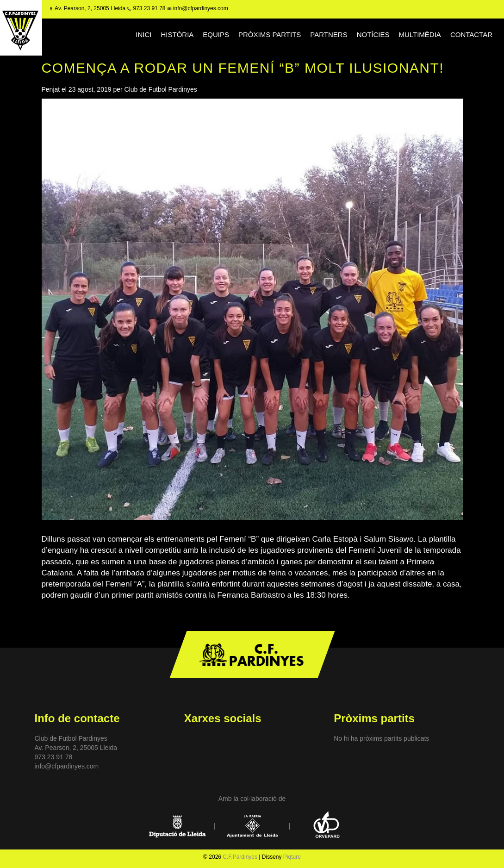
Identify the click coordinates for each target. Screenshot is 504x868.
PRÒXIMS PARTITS (270, 34)
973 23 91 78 (149, 8)
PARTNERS (329, 34)
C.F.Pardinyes (240, 857)
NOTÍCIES (373, 34)
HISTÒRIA (177, 34)
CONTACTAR (471, 34)
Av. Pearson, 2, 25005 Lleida (90, 8)
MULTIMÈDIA (420, 34)
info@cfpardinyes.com (200, 8)
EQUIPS (216, 34)
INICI (143, 34)
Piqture (292, 857)
